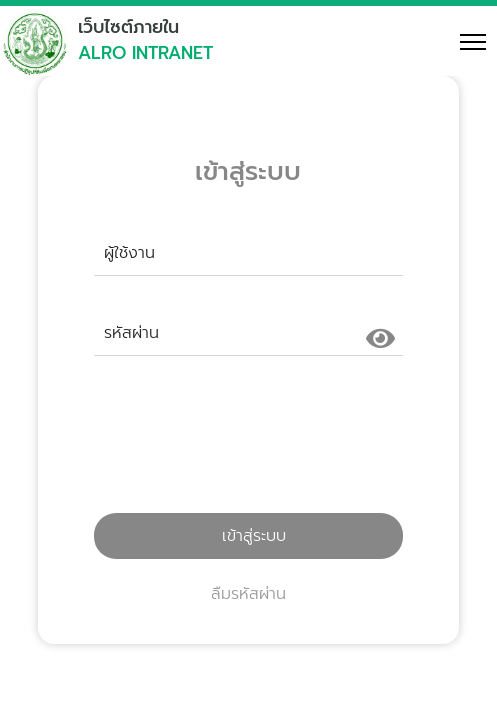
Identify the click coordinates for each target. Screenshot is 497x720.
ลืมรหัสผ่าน (248, 594)
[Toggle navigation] (464, 41)
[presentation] (248, 443)
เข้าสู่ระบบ (248, 536)
